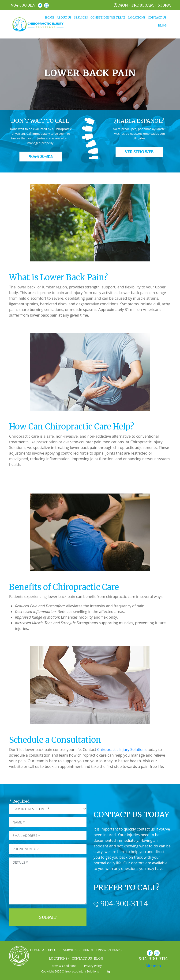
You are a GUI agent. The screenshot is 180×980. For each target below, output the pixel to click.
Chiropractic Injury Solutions (122, 750)
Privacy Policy (93, 966)
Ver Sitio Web (139, 152)
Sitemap (153, 966)
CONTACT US (157, 17)
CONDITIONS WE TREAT (108, 17)
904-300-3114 (23, 5)
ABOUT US (64, 17)
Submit (48, 917)
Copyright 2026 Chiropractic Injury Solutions (70, 971)
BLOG (162, 25)
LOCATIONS (137, 17)
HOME (50, 17)
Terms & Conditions (63, 966)
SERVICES (81, 17)
